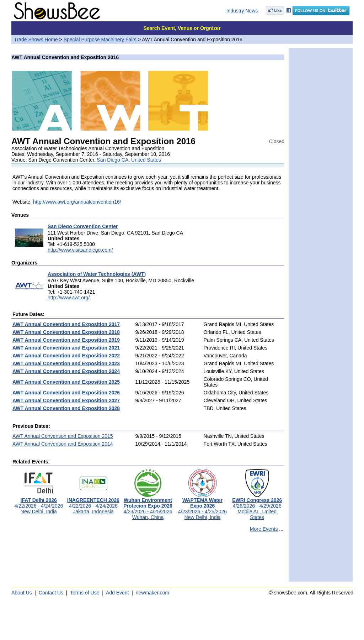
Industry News (242, 11)
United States (146, 160)
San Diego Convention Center (83, 226)
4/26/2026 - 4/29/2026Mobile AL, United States (257, 506)
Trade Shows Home (36, 40)
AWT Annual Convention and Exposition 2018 (66, 332)
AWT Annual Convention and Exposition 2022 (66, 356)
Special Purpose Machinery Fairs (100, 40)
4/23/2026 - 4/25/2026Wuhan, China (148, 506)
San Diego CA (113, 160)
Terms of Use (85, 593)
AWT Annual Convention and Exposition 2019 (66, 340)
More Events (264, 529)
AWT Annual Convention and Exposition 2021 (66, 348)
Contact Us (51, 593)
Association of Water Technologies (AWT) (97, 274)
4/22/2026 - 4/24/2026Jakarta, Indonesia (93, 503)
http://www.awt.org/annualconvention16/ (77, 202)
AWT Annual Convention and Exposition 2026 (66, 393)
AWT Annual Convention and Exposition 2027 (66, 400)
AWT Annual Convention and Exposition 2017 (66, 324)
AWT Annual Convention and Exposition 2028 (66, 408)
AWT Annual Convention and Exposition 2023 (66, 363)
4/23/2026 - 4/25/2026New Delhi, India (202, 506)
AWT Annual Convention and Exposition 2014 (63, 444)
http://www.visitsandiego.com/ (80, 250)
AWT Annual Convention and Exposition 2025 (66, 382)
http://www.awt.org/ (69, 298)
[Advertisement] (148, 560)
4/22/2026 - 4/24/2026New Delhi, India (39, 503)
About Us (22, 593)
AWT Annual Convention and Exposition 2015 (63, 436)
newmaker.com (152, 593)
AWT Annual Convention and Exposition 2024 (66, 371)
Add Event (117, 593)
